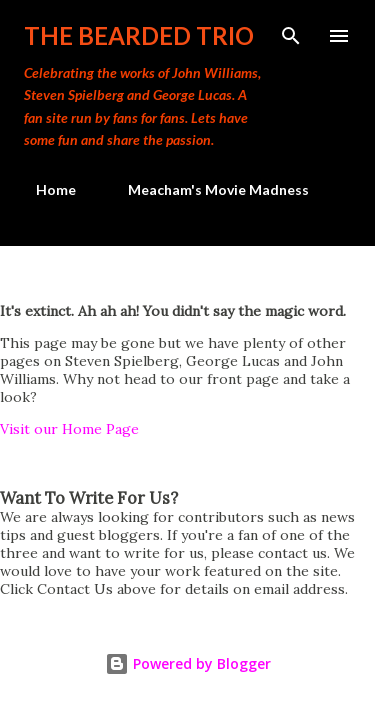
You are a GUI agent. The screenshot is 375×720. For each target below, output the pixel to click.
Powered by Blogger (188, 663)
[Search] (291, 36)
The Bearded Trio (139, 35)
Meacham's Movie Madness (206, 189)
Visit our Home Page (69, 429)
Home (44, 189)
